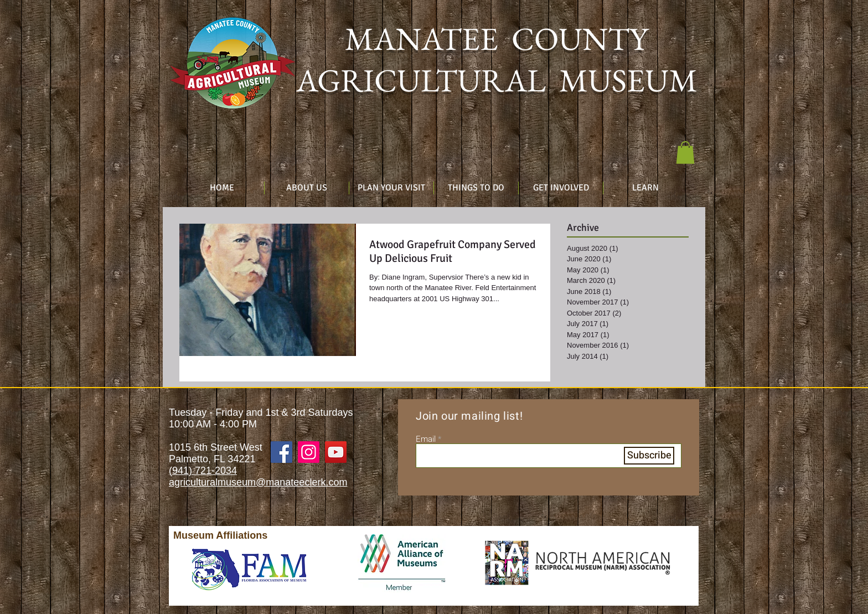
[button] (685, 153)
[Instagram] (309, 452)
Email (426, 439)
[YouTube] (336, 452)
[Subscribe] (649, 456)
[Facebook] (281, 452)
